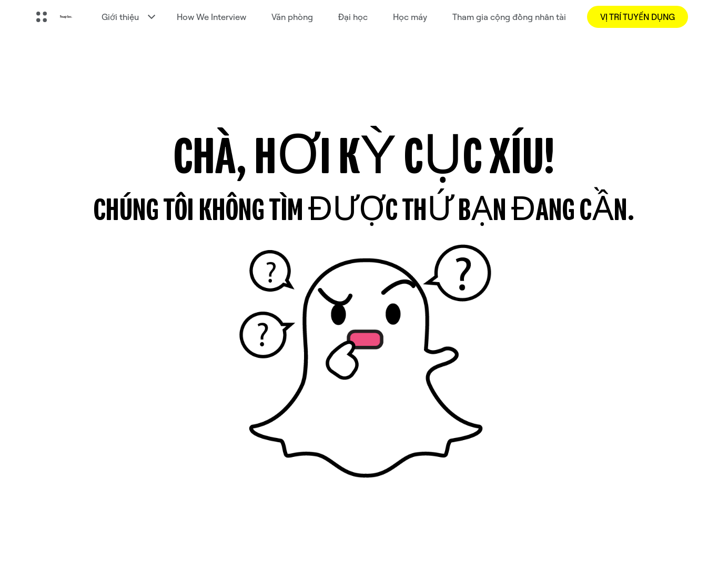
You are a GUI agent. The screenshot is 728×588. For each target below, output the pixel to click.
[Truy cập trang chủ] (66, 17)
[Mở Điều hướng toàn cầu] (42, 17)
